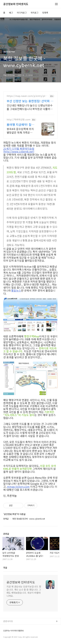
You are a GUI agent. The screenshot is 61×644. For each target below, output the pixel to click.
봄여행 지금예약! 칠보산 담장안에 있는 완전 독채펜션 (20, 124)
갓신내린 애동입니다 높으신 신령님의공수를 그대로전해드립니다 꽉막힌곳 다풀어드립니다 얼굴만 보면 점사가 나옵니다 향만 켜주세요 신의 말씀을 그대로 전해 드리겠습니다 (30, 107)
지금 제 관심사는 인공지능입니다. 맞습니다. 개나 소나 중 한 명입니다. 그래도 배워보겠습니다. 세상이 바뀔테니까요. (24, 591)
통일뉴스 (16, 290)
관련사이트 (8, 621)
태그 (11, 13)
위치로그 (34, 13)
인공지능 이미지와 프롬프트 (14, 631)
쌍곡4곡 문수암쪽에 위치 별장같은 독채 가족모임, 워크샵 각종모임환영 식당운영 (21, 131)
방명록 (45, 13)
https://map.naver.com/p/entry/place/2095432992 (27, 96)
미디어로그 (22, 13)
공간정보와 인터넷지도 (16, 4)
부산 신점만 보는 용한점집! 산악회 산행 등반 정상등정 (30, 101)
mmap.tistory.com (18, 487)
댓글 (5, 568)
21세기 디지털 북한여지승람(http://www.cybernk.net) (19, 150)
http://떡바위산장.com (18, 120)
